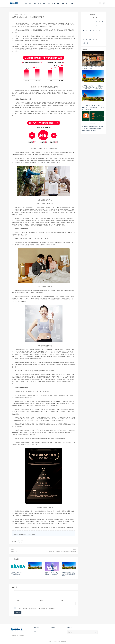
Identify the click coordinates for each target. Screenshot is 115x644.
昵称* (18, 601)
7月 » (87, 43)
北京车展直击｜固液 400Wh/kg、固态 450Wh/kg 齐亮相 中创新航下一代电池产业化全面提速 (93, 107)
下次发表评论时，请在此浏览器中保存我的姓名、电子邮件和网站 (37, 608)
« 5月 (84, 43)
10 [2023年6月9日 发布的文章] (96, 26)
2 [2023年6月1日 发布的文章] (93, 21)
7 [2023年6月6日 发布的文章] (87, 26)
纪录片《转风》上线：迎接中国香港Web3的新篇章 (52, 574)
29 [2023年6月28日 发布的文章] (90, 40)
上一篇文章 (14, 551)
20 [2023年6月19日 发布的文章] (84, 35)
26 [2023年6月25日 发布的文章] (103, 35)
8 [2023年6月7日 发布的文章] (90, 26)
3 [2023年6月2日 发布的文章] (96, 21)
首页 (35, 631)
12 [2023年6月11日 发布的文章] (103, 26)
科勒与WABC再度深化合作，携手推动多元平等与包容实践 (61, 551)
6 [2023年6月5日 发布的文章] (84, 26)
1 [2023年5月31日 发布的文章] (90, 21)
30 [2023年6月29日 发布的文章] (93, 40)
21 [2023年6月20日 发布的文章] (87, 35)
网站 (62, 601)
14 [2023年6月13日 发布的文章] (87, 30)
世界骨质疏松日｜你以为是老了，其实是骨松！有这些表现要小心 (69, 574)
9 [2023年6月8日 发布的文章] (93, 26)
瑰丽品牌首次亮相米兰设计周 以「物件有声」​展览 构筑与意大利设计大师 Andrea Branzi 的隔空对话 (93, 129)
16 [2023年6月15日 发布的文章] (93, 30)
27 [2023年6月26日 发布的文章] (84, 40)
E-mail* (41, 601)
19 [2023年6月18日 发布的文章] (103, 30)
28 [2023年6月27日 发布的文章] (87, 40)
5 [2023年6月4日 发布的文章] (103, 21)
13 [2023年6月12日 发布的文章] (84, 30)
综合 (20, 14)
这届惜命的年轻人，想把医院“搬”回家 (27, 534)
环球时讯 (15, 14)
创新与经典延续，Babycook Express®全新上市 (18, 574)
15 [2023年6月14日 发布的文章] (90, 30)
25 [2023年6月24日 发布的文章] (99, 35)
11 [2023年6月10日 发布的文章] (99, 26)
